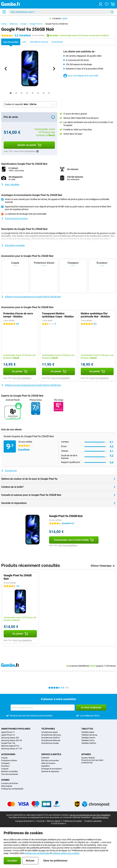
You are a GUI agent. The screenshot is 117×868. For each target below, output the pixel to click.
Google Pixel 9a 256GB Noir (57, 24)
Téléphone (13, 24)
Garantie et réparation (50, 771)
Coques (4, 758)
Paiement (45, 758)
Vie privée (40, 821)
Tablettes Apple (88, 732)
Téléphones (48, 729)
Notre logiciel (7, 786)
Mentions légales (54, 821)
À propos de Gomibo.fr (25, 821)
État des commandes (50, 761)
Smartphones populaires (16, 729)
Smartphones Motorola (51, 740)
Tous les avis (9, 471)
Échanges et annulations (51, 769)
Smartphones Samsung (51, 735)
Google (24, 24)
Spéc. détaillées (10, 184)
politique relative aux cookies (66, 853)
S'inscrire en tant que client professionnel (92, 761)
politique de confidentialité (37, 853)
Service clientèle (51, 754)
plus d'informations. (100, 817)
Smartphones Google (50, 743)
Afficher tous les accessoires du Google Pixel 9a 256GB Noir (31, 297)
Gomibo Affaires (88, 758)
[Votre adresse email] (43, 708)
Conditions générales (93, 821)
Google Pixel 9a (36, 24)
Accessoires (8, 754)
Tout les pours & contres (14, 218)
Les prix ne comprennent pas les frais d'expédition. (90, 815)
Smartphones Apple (49, 732)
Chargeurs (5, 763)
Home (4, 24)
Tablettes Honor (88, 740)
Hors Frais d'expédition (22, 378)
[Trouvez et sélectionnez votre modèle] (61, 12)
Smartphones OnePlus (51, 738)
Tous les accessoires (10, 774)
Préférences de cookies (72, 821)
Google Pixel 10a (8, 743)
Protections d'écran (9, 761)
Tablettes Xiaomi (88, 738)
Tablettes (87, 729)
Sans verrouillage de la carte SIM (81, 76)
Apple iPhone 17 (8, 732)
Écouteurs (5, 766)
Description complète (13, 245)
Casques (5, 769)
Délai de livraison (48, 763)
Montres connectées (9, 771)
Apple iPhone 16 (8, 735)
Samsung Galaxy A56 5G (12, 740)
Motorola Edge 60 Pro (10, 746)
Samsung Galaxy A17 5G (12, 749)
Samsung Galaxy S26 (10, 738)
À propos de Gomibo (10, 783)
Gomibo (5, 780)
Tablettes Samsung (89, 735)
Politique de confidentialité (12, 789)
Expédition (46, 766)
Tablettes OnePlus (89, 743)
